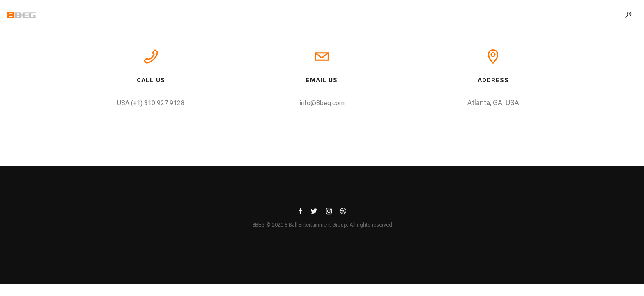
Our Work (296, 15)
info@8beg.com (322, 103)
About (251, 15)
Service (344, 15)
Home (211, 15)
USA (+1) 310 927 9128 (151, 103)
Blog (386, 15)
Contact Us (434, 15)
